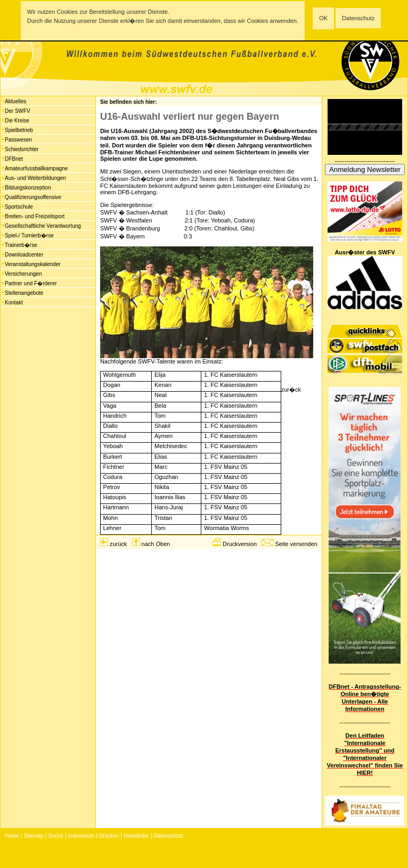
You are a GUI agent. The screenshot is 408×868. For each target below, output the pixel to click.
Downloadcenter (24, 255)
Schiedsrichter (22, 149)
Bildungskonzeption (28, 188)
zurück (118, 544)
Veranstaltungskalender (33, 264)
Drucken (109, 836)
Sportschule (19, 207)
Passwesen (18, 140)
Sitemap (34, 836)
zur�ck (291, 390)
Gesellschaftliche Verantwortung (43, 226)
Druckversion (240, 544)
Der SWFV (18, 111)
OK (323, 18)
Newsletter (136, 836)
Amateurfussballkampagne (36, 168)
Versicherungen (23, 274)
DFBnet (14, 159)
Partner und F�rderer (31, 283)
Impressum (81, 836)
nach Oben (156, 544)
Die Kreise (17, 121)
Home (12, 836)
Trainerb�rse (21, 245)
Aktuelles (16, 101)
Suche (55, 836)
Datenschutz (358, 18)
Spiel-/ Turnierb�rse (29, 235)
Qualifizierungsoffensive (33, 197)
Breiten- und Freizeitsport (35, 216)
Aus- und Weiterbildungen (35, 178)
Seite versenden (296, 544)
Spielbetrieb (19, 130)
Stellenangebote (24, 293)
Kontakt (14, 303)
